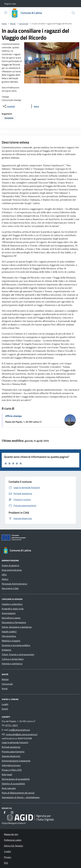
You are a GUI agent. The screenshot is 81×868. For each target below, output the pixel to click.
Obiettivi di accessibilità (13, 784)
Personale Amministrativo (14, 584)
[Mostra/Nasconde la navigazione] (6, 13)
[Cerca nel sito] (73, 13)
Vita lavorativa (9, 636)
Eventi (5, 709)
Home (4, 24)
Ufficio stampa (13, 416)
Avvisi (5, 688)
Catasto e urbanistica (12, 604)
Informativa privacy (11, 765)
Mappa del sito (11, 834)
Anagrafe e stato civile (13, 609)
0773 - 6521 (12, 725)
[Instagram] (12, 812)
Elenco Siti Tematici (14, 846)
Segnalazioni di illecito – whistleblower (21, 797)
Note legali (7, 774)
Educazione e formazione (14, 622)
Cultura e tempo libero (13, 659)
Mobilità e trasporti (11, 641)
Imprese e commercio (12, 664)
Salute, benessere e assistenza (17, 627)
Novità (13, 24)
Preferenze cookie (13, 840)
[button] (10, 4)
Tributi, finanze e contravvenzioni (18, 654)
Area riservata (9, 788)
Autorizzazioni (9, 613)
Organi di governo (10, 565)
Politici (5, 579)
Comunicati (24, 24)
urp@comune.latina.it (19, 730)
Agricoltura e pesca (11, 618)
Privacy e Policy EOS (12, 770)
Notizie (5, 679)
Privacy (8, 857)
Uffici (4, 575)
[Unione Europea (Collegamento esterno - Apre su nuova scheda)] (40, 538)
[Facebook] (5, 812)
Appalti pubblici (9, 632)
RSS (6, 863)
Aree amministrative (12, 570)
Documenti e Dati (10, 588)
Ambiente (6, 650)
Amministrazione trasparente (16, 761)
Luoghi (5, 704)
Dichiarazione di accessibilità (16, 779)
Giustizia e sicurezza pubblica (16, 645)
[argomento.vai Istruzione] (9, 118)
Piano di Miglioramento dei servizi (18, 793)
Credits (7, 851)
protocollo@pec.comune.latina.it (22, 734)
